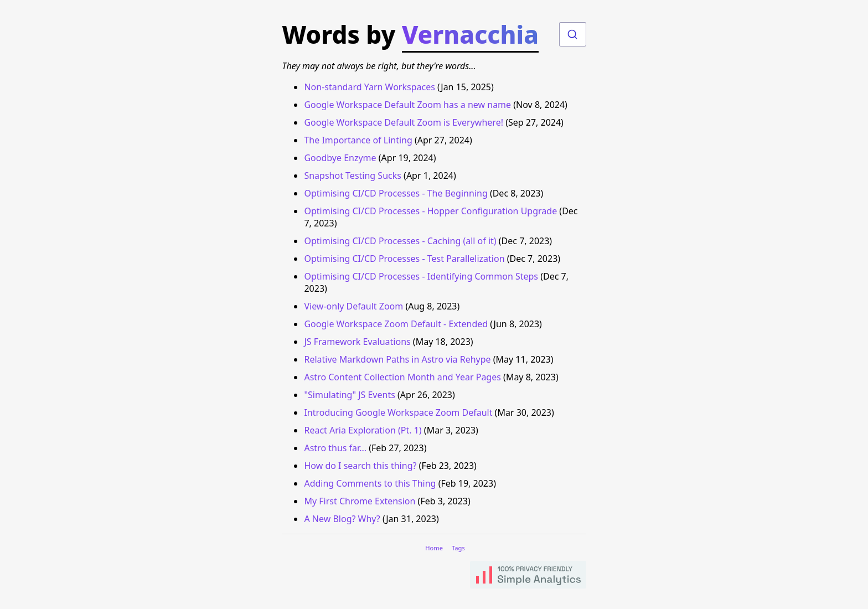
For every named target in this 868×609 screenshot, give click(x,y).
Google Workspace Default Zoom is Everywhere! (404, 122)
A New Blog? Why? (342, 519)
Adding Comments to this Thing (370, 483)
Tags (458, 548)
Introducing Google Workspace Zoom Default (398, 412)
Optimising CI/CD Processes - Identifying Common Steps (421, 276)
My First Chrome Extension (360, 501)
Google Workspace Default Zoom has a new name (407, 105)
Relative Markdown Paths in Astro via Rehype (397, 359)
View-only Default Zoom (353, 306)
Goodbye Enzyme (340, 158)
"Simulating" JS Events (349, 395)
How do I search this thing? (360, 466)
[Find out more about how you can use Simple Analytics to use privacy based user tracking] (528, 576)
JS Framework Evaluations (357, 342)
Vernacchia (470, 34)
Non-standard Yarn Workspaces (369, 87)
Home (434, 548)
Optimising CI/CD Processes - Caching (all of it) (400, 241)
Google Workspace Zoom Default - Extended (396, 324)
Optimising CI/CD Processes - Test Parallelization (404, 259)
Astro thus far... (335, 448)
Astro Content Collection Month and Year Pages (402, 377)
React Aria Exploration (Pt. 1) (363, 430)
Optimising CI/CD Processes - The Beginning (396, 193)
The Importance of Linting (358, 140)
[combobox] (573, 34)
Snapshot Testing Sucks (352, 176)
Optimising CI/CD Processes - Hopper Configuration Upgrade (430, 211)
